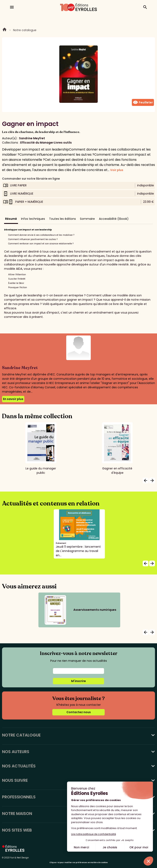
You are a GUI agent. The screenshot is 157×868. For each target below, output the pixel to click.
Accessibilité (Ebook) (114, 219)
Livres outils (63, 143)
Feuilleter (143, 102)
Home (4, 30)
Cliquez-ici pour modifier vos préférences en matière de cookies (79, 863)
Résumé (11, 219)
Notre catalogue (25, 30)
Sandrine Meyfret (32, 138)
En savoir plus (13, 399)
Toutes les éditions (62, 219)
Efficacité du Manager (37, 143)
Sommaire (87, 219)
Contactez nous (79, 712)
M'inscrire (78, 681)
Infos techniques (33, 219)
